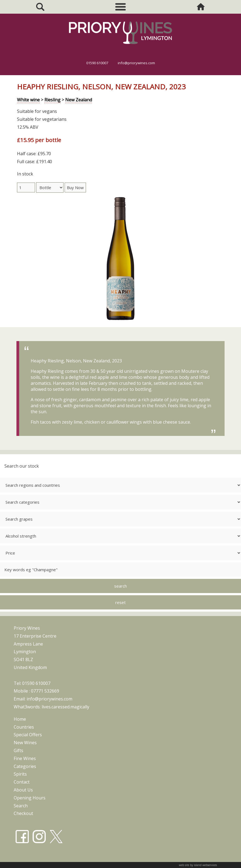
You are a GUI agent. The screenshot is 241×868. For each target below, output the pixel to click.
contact (22, 782)
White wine (28, 100)
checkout (23, 813)
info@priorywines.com (136, 63)
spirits (20, 774)
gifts (18, 750)
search (21, 806)
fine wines (25, 758)
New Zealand (79, 100)
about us (23, 790)
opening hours (30, 798)
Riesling (52, 100)
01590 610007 (97, 63)
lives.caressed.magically (65, 707)
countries (24, 727)
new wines (25, 743)
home (20, 719)
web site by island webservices (198, 865)
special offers (28, 735)
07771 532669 (45, 691)
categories (25, 766)
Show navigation (120, 7)
